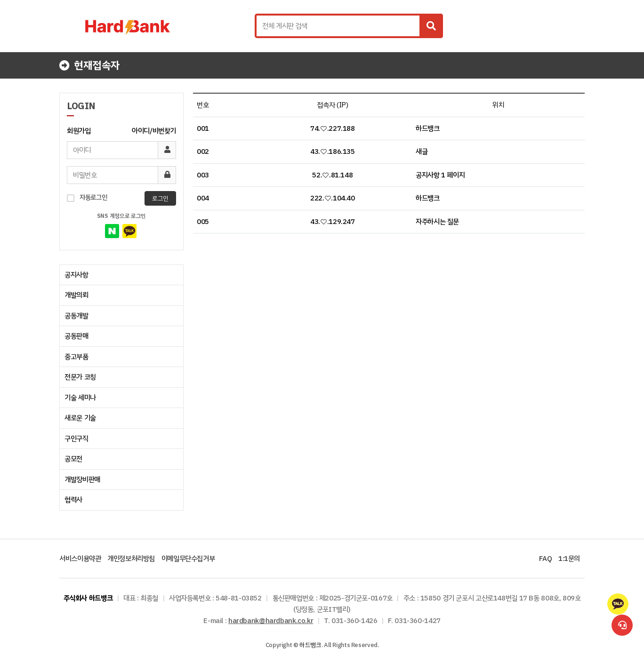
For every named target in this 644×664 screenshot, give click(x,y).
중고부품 (76, 357)
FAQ (545, 559)
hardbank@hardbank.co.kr (271, 621)
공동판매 (76, 336)
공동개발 (76, 316)
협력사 (73, 500)
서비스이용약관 (80, 559)
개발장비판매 (82, 480)
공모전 (73, 459)
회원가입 (79, 131)
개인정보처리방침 (131, 559)
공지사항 (76, 275)
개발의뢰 (76, 295)
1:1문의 (569, 559)
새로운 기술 (80, 418)
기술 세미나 (80, 398)
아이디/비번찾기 (154, 131)
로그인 (160, 198)
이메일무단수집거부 (188, 559)
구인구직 (76, 439)
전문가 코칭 (80, 377)
